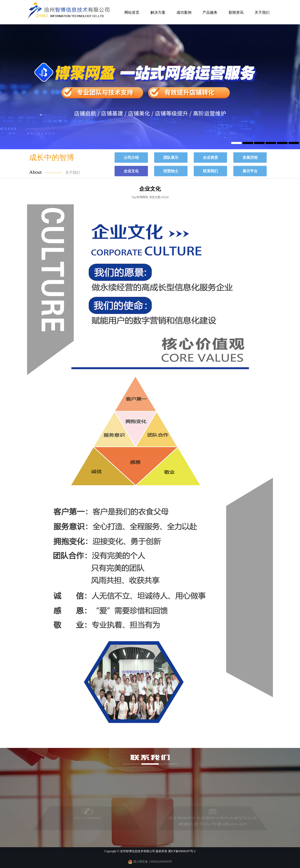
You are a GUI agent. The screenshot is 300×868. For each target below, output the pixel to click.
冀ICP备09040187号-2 (182, 851)
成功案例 (184, 12)
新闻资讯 (236, 12)
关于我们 (262, 12)
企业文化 (131, 171)
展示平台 (250, 171)
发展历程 (250, 158)
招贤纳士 (171, 171)
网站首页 (132, 12)
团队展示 (171, 158)
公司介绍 (131, 158)
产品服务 (210, 12)
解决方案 (158, 12)
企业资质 (210, 158)
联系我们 (210, 171)
